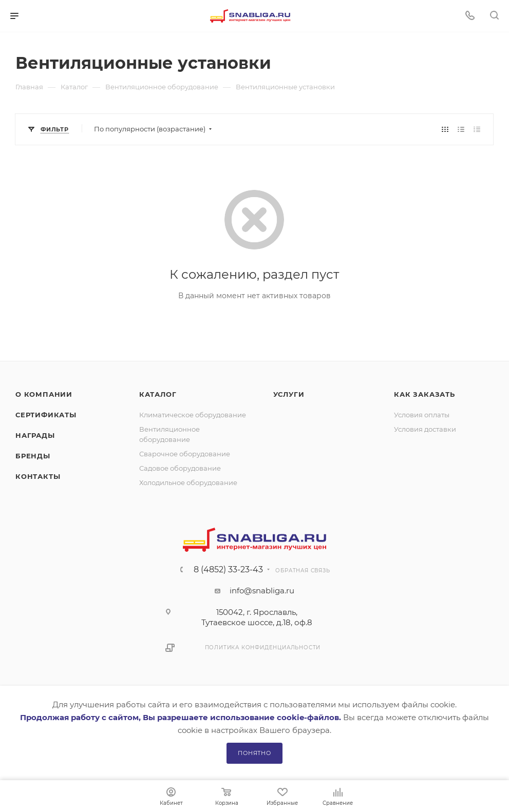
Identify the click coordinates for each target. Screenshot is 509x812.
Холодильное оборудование (188, 482)
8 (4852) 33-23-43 (228, 570)
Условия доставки (425, 429)
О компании (44, 394)
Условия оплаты (422, 415)
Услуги (289, 394)
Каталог (158, 394)
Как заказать (425, 394)
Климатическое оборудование (193, 415)
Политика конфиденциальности (263, 647)
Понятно (255, 753)
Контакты (38, 476)
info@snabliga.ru (262, 591)
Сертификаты (46, 415)
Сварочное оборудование (185, 454)
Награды (35, 435)
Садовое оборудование (180, 468)
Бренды (33, 456)
